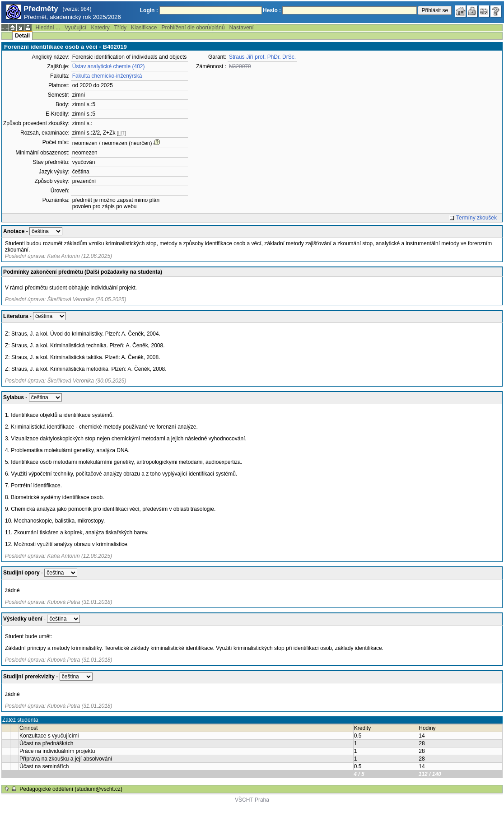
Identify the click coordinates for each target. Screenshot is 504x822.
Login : (149, 10)
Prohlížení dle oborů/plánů (193, 28)
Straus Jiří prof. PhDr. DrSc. (262, 57)
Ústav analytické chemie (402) (109, 66)
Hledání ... (48, 28)
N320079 (240, 66)
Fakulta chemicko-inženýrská (107, 76)
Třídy (120, 28)
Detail (22, 36)
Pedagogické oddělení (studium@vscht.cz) (71, 789)
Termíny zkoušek (476, 218)
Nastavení (242, 28)
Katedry (100, 28)
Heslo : (272, 10)
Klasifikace (144, 28)
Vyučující (75, 28)
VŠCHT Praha (252, 800)
